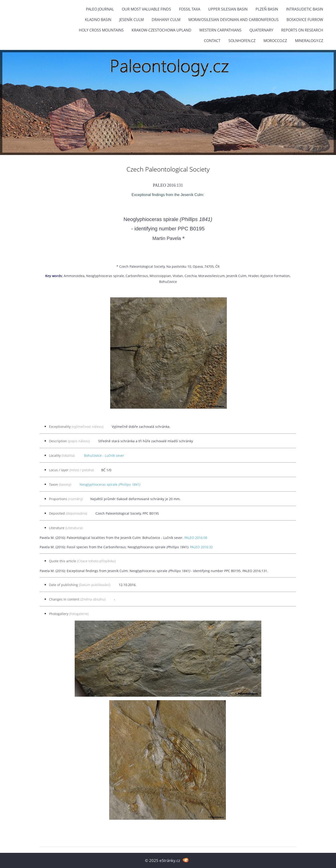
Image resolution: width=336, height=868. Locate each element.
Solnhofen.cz (242, 41)
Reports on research (302, 30)
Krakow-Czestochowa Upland (161, 30)
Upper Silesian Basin (228, 9)
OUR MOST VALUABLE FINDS (146, 9)
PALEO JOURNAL (100, 9)
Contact (212, 41)
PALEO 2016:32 (201, 547)
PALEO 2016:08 (196, 538)
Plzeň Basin (267, 9)
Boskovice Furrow (305, 20)
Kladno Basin (98, 20)
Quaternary (261, 30)
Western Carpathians (220, 30)
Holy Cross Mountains (101, 30)
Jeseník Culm (131, 20)
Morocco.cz (275, 41)
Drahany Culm (166, 20)
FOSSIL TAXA (190, 9)
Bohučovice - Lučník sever (104, 455)
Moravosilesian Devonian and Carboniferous (233, 20)
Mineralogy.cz (309, 41)
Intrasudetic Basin (305, 9)
